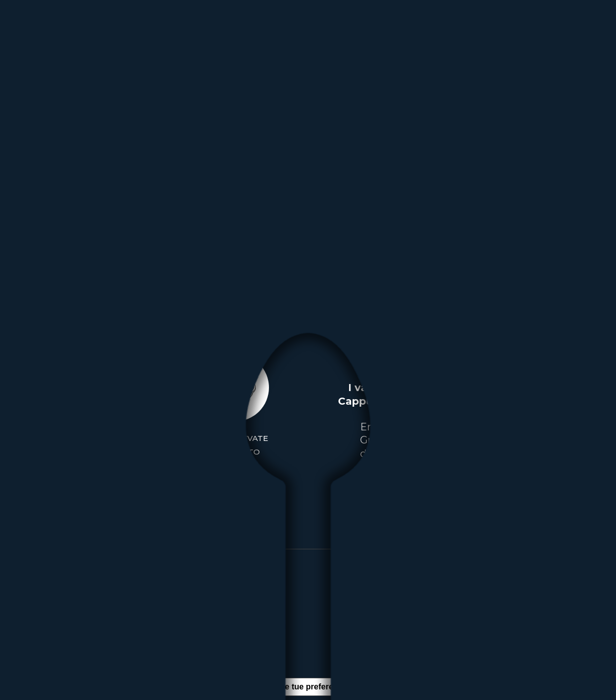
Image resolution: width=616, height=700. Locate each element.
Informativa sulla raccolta (215, 687)
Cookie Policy (194, 644)
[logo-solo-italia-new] (54, 30)
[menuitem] (212, 30)
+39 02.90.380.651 (463, 604)
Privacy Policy (127, 644)
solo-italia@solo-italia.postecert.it (464, 631)
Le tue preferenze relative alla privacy (352, 687)
